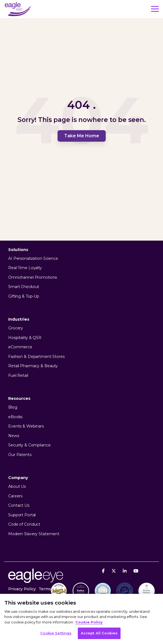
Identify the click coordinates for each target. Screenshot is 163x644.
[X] (114, 571)
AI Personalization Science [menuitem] (33, 259)
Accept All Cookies (99, 633)
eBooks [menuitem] (15, 417)
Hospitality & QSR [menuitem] (25, 338)
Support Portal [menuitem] (22, 515)
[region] (82, 619)
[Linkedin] (125, 571)
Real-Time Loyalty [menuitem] (25, 268)
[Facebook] (104, 571)
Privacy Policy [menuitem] (22, 589)
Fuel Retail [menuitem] (18, 376)
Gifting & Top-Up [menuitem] (24, 296)
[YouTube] (136, 571)
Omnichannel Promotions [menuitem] (33, 277)
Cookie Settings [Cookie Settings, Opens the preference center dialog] (56, 633)
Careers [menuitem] (15, 496)
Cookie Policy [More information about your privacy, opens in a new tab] (89, 622)
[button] (155, 8)
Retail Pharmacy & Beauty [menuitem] (33, 366)
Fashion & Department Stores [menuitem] (36, 357)
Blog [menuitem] (13, 407)
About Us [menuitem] (17, 487)
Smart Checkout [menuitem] (24, 287)
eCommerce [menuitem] (20, 347)
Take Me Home (82, 136)
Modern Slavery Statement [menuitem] (34, 534)
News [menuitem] (14, 436)
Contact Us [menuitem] (19, 505)
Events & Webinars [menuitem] (26, 426)
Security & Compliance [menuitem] (29, 445)
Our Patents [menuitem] (20, 455)
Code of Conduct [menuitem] (24, 524)
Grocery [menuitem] (16, 328)
